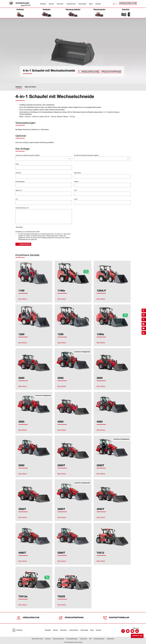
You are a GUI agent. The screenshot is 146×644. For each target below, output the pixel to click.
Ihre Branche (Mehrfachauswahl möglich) (86, 155)
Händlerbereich (110, 639)
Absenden (24, 245)
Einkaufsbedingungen (99, 639)
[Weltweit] (17, 630)
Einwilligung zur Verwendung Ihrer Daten (28, 232)
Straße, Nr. (19, 190)
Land (76, 199)
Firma (17, 164)
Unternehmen (71, 4)
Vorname (18, 173)
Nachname (78, 173)
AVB (90, 639)
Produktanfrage (107, 72)
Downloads (82, 4)
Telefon (76, 182)
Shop (91, 4)
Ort (17, 199)
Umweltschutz (83, 639)
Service (51, 4)
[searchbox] (17, 159)
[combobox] (44, 159)
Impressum (48, 639)
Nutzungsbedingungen (72, 639)
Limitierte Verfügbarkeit (82, 353)
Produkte (43, 4)
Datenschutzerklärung (58, 639)
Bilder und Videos (30, 87)
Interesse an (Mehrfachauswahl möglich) (28, 155)
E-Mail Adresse (20, 182)
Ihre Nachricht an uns (22, 208)
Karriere (98, 4)
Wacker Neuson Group (37, 639)
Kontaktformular (116, 618)
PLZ (76, 190)
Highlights (19, 87)
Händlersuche (130, 4)
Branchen (60, 4)
